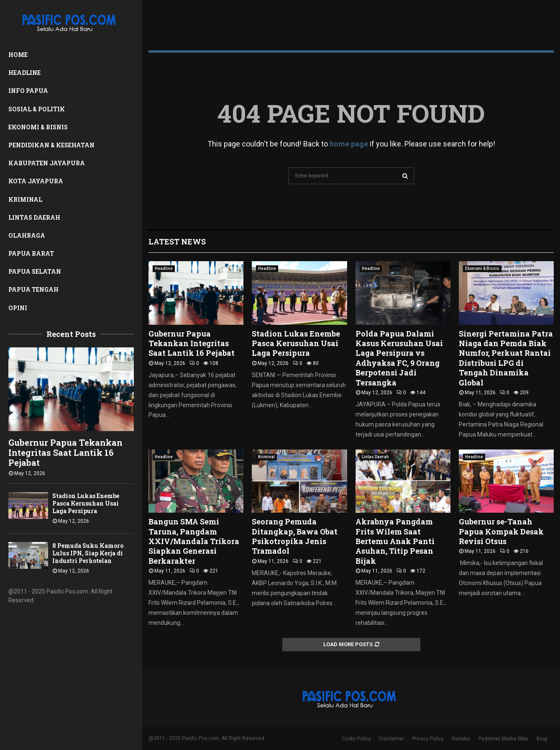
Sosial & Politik (37, 109)
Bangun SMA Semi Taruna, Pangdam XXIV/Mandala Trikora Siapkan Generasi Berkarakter (194, 541)
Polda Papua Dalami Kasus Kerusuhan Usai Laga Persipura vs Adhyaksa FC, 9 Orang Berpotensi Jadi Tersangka (399, 358)
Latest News (177, 241)
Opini (18, 308)
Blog (542, 739)
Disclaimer (391, 739)
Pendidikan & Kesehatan (51, 145)
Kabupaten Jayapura (47, 163)
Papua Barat (31, 253)
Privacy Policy (428, 739)
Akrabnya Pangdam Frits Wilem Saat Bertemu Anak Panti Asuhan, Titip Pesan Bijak (395, 541)
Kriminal (25, 199)
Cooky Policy (356, 739)
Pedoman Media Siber (504, 739)
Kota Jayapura (36, 181)
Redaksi (461, 739)
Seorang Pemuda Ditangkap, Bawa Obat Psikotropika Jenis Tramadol (295, 536)
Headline (24, 73)
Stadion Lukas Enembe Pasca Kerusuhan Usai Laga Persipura (86, 503)
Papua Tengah (33, 289)
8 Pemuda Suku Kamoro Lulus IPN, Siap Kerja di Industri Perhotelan (88, 553)
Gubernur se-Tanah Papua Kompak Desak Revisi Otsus (501, 531)
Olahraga (27, 235)
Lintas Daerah (34, 217)
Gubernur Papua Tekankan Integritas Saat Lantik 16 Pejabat (65, 452)
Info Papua (28, 91)
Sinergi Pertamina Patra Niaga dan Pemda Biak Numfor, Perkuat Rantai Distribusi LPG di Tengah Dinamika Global (506, 358)
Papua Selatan (35, 271)
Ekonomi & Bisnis (38, 127)
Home (18, 55)
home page (349, 144)
